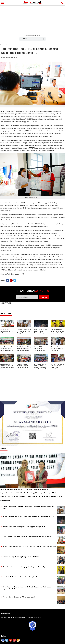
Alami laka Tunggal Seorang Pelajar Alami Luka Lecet (21, 557)
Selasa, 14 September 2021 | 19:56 (9, 57)
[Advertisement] (32, 20)
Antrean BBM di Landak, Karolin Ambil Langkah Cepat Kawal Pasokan (7, 367)
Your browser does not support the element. (32, 39)
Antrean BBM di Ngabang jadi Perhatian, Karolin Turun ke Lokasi (40, 349)
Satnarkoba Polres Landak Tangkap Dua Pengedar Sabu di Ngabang (57, 332)
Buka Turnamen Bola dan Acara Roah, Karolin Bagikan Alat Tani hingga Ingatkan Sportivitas (7, 350)
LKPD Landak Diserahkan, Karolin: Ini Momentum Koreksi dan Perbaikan (7, 333)
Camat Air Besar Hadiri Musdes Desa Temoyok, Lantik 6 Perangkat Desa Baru (29, 547)
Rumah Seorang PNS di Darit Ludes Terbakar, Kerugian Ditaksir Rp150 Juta (41, 332)
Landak (6, 45)
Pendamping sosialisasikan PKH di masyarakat (19, 597)
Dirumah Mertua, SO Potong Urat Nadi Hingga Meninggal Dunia (24, 527)
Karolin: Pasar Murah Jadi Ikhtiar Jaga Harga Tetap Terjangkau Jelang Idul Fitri (57, 367)
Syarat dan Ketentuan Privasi (17, 617)
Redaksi (4, 617)
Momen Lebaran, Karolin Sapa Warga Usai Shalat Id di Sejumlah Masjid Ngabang (57, 350)
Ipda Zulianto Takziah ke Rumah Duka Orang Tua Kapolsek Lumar (25, 577)
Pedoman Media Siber (34, 617)
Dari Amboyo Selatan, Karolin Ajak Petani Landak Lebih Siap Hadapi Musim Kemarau (24, 350)
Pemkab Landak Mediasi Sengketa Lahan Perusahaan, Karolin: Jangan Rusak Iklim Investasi (24, 367)
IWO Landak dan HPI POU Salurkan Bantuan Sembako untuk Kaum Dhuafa (40, 367)
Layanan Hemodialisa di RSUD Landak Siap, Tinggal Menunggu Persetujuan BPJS (24, 332)
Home (2, 45)
